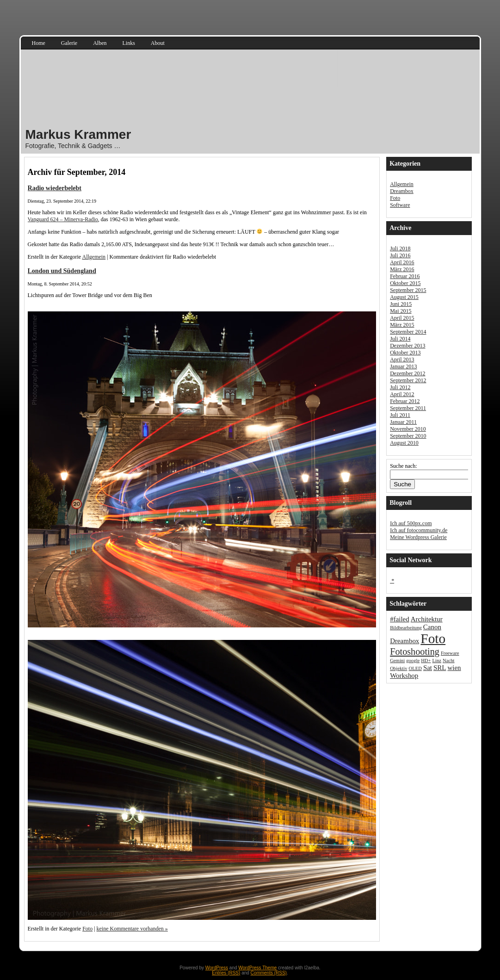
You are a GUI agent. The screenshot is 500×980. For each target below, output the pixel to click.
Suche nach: (403, 466)
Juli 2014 (400, 339)
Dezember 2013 (407, 346)
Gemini (397, 661)
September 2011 (408, 408)
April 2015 (402, 318)
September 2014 (408, 332)
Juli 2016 (400, 255)
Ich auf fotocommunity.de (419, 530)
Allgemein (94, 257)
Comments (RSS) (269, 973)
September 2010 (408, 436)
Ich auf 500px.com (411, 523)
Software (400, 205)
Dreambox (402, 191)
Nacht (448, 661)
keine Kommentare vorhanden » (132, 929)
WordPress (217, 968)
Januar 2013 (403, 366)
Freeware (450, 653)
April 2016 (402, 262)
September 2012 (408, 380)
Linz (437, 661)
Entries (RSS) (226, 973)
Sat (428, 668)
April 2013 (402, 360)
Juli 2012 (400, 387)
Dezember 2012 (407, 373)
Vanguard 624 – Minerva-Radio (63, 219)
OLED (415, 668)
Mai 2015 (401, 311)
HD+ (426, 661)
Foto (87, 929)
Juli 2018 (400, 248)
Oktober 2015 (405, 283)
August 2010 (404, 443)
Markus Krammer (78, 134)
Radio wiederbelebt (55, 188)
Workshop (404, 676)
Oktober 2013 (405, 353)
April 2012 (402, 394)
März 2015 (402, 325)
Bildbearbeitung (406, 628)
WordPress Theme (257, 968)
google (413, 661)
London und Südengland (62, 271)
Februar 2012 (405, 401)
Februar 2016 (405, 276)
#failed (400, 619)
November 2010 (408, 429)
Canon (432, 627)
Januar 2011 (403, 422)
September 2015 (408, 290)
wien (454, 668)
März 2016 (402, 269)
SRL (440, 668)
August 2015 (404, 297)
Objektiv (398, 668)
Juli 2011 (400, 415)
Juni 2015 (401, 304)
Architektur (427, 619)
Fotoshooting (415, 651)
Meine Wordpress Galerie (418, 537)
